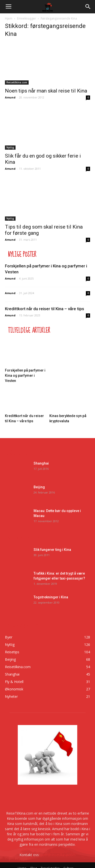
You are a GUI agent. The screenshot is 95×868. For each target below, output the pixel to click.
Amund (10, 97)
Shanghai (41, 463)
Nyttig (10, 147)
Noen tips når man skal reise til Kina (46, 91)
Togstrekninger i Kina (51, 597)
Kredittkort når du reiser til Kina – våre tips (45, 309)
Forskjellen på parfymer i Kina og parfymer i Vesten (25, 375)
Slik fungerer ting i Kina (52, 550)
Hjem (9, 18)
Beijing (39, 487)
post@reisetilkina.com (58, 855)
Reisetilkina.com (17, 82)
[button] (88, 7)
